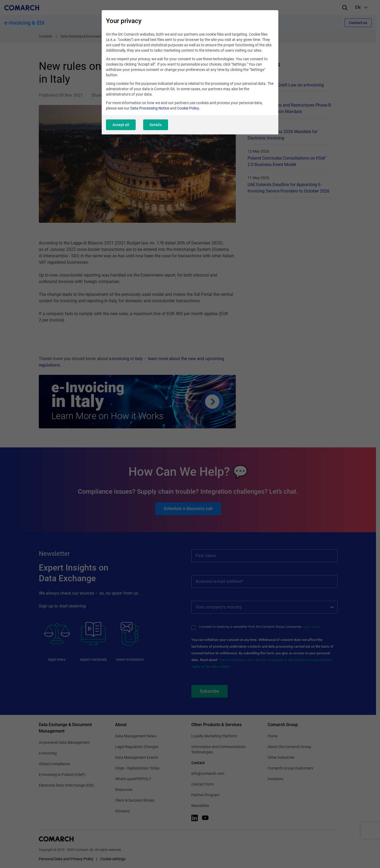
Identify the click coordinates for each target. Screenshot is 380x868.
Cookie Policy (188, 108)
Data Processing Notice (150, 108)
